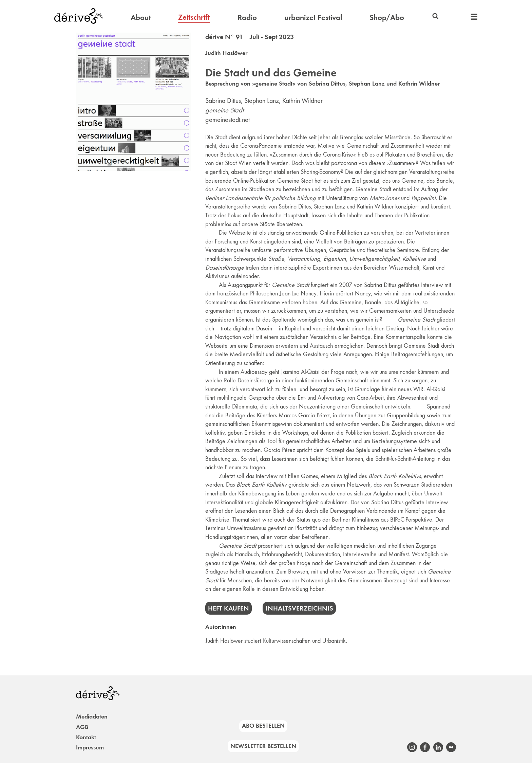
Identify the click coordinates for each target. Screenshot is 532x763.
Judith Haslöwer (226, 53)
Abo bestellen (263, 726)
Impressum (90, 747)
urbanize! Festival (313, 17)
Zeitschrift (194, 17)
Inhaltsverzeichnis (299, 608)
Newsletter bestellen (263, 746)
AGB (82, 727)
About (141, 17)
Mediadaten (92, 716)
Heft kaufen (229, 608)
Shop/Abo (387, 17)
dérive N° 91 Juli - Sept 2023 (250, 37)
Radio (247, 17)
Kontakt (86, 737)
